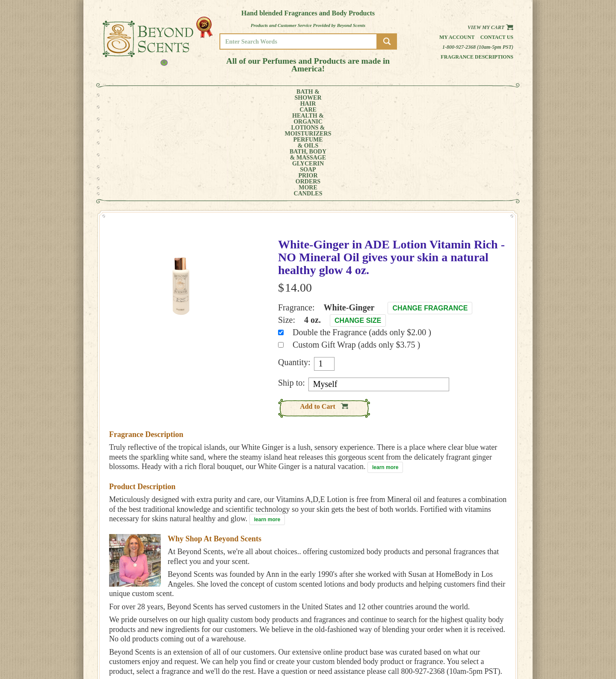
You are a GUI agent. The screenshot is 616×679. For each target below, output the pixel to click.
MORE (448, 95)
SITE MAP (479, 649)
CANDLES (481, 95)
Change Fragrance (430, 212)
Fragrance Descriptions (477, 57)
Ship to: (292, 287)
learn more (385, 372)
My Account (457, 37)
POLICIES (479, 637)
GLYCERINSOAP (380, 95)
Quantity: (294, 266)
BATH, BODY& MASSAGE (336, 95)
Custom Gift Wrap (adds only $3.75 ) (356, 249)
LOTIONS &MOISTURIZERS (247, 95)
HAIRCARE (166, 95)
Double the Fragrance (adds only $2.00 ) (362, 236)
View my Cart (490, 27)
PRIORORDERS (417, 95)
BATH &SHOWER (135, 95)
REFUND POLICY (486, 643)
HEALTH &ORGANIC (199, 95)
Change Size (358, 225)
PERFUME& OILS (294, 95)
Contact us (497, 37)
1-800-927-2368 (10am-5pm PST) (478, 47)
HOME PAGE (482, 625)
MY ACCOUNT (483, 631)
